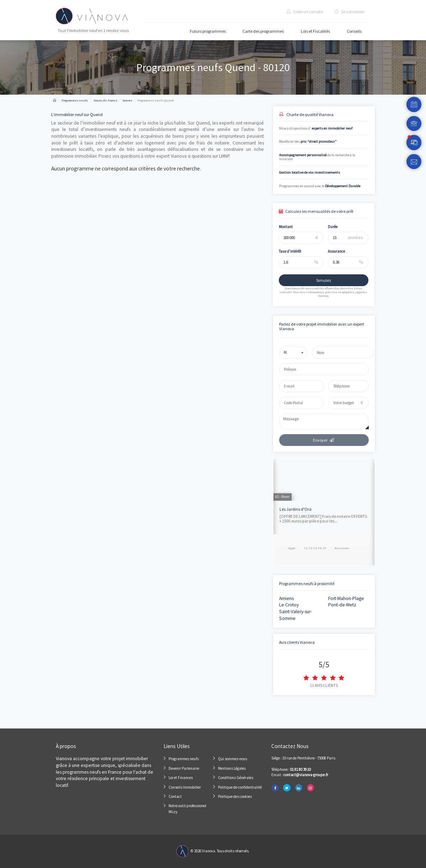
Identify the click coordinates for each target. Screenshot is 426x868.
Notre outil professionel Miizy (187, 809)
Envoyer (324, 440)
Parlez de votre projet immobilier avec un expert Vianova (322, 326)
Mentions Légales (232, 768)
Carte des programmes (263, 31)
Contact (175, 796)
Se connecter (350, 12)
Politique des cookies (235, 796)
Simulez (319, 280)
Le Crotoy (289, 605)
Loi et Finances (181, 778)
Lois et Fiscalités (315, 31)
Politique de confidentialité (240, 787)
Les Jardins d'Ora (295, 509)
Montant (281, 227)
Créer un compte (305, 12)
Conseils (354, 31)
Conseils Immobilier (185, 787)
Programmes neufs (184, 759)
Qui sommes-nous (233, 759)
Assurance (332, 251)
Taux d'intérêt (286, 251)
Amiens (286, 598)
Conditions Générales (236, 778)
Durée (329, 227)
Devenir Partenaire (184, 768)
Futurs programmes (208, 31)
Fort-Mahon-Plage (346, 598)
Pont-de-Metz (342, 605)
